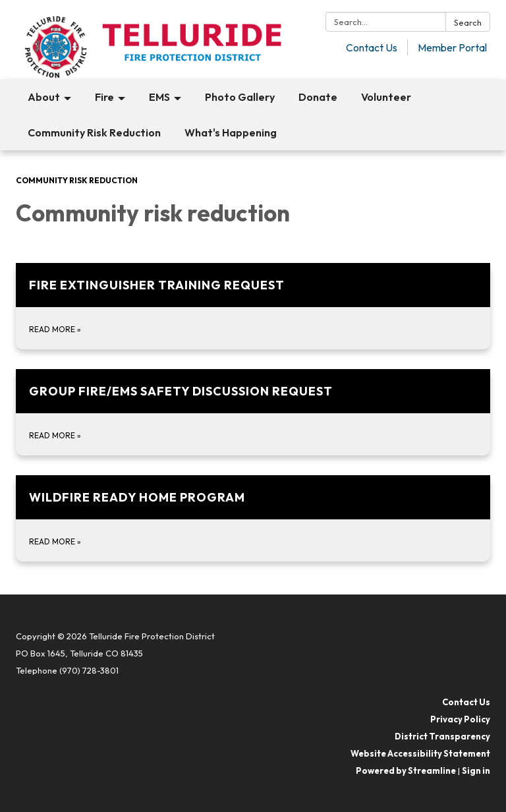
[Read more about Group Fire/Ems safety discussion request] (253, 412)
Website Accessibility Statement (420, 753)
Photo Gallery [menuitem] (240, 97)
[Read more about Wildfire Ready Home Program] (253, 518)
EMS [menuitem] (159, 97)
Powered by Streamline (406, 770)
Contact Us (372, 47)
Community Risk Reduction (77, 180)
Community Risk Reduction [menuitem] (94, 132)
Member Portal (452, 47)
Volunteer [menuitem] (386, 97)
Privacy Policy (460, 719)
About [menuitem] (44, 97)
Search (468, 22)
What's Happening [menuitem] (231, 132)
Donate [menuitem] (318, 97)
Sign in (476, 770)
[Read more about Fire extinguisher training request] (253, 306)
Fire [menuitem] (104, 97)
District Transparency (442, 736)
